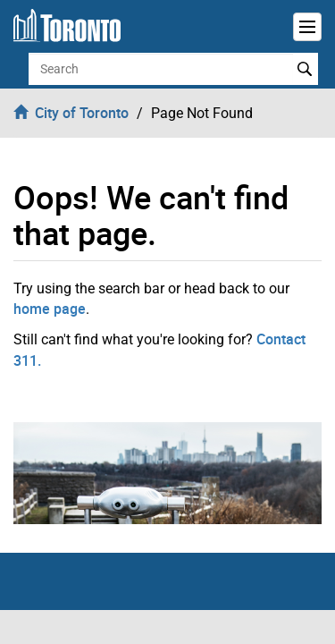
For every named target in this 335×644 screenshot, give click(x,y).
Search (305, 69)
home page (50, 309)
